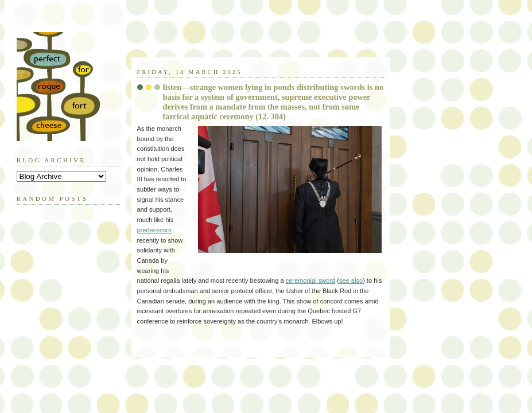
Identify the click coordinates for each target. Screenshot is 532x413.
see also (351, 280)
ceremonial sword (311, 280)
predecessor (155, 230)
